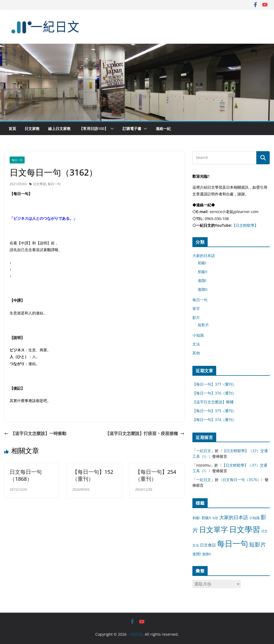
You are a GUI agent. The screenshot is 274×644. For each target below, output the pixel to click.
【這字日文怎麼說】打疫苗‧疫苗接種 (145, 433)
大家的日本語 (204, 256)
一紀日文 (204, 451)
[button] (111, 129)
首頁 (12, 129)
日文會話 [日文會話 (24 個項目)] (208, 545)
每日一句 (17, 160)
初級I (202, 263)
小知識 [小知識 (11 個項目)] (254, 518)
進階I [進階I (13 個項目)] (197, 554)
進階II (203, 289)
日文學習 (40, 184)
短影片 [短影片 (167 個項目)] (258, 544)
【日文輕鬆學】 (245, 225)
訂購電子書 (132, 129)
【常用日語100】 (94, 129)
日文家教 (32, 129)
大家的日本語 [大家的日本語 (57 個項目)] (234, 517)
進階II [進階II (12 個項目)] (207, 554)
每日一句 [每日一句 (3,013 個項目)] (233, 544)
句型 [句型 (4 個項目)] (215, 518)
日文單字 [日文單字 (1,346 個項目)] (214, 529)
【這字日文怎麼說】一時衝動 (35, 433)
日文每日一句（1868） (26, 475)
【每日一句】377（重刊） (214, 384)
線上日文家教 (59, 129)
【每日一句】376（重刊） (214, 393)
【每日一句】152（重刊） (93, 475)
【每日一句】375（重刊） (214, 411)
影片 (196, 317)
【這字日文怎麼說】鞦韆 (213, 402)
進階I (202, 280)
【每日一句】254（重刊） (156, 475)
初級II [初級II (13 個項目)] (206, 518)
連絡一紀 (163, 129)
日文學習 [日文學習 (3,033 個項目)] (245, 529)
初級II (203, 272)
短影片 (203, 325)
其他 (196, 353)
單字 (196, 309)
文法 (196, 344)
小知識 (198, 335)
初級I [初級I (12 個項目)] (196, 518)
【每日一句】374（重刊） (214, 420)
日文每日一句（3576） (242, 480)
